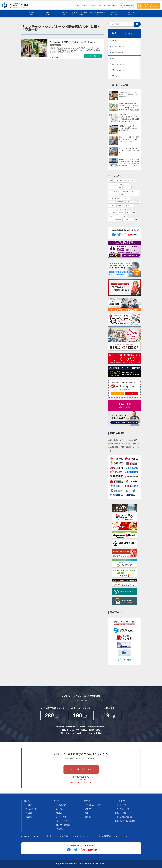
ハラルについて (120, 805)
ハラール (112, 184)
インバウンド (127, 188)
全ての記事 (115, 41)
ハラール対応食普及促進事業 (117, 202)
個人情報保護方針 (105, 836)
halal (110, 180)
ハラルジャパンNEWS (81, 13)
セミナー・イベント (118, 47)
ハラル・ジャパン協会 (120, 180)
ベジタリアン (129, 205)
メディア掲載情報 (117, 53)
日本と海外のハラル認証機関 (125, 821)
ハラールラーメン (133, 195)
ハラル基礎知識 (119, 801)
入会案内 (29, 813)
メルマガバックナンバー (83, 836)
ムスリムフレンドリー (115, 188)
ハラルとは (119, 184)
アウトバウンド (124, 191)
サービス (48, 13)
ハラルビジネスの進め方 (124, 817)
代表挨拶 (29, 805)
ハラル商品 (114, 13)
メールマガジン (112, 6)
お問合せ (92, 6)
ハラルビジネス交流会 (115, 220)
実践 (87, 813)
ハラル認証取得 (61, 805)
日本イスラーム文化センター (117, 213)
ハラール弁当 (122, 209)
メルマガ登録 (117, 393)
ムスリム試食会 (131, 213)
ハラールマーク (135, 191)
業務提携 (88, 817)
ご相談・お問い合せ (82, 769)
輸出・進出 (59, 809)
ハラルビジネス (113, 191)
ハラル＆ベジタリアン (133, 202)
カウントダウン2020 (121, 216)
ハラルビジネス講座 (114, 198)
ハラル (126, 184)
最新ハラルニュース (118, 70)
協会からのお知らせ (118, 64)
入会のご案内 (101, 6)
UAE (137, 220)
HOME (77, 6)
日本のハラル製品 (121, 813)
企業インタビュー (117, 58)
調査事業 (88, 809)
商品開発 (59, 813)
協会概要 (84, 6)
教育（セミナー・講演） (94, 805)
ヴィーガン (112, 205)
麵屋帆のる (120, 205)
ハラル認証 (131, 180)
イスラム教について (122, 809)
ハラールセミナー (114, 195)
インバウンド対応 (62, 821)
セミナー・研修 (61, 817)
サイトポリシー (123, 836)
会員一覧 (48, 836)
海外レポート (116, 76)
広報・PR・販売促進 (63, 825)
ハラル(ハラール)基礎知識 (97, 13)
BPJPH (111, 216)
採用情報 (29, 817)
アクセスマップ (31, 809)
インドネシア (126, 198)
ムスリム (123, 195)
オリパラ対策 (113, 209)
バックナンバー (131, 393)
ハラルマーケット (128, 220)
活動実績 (64, 13)
